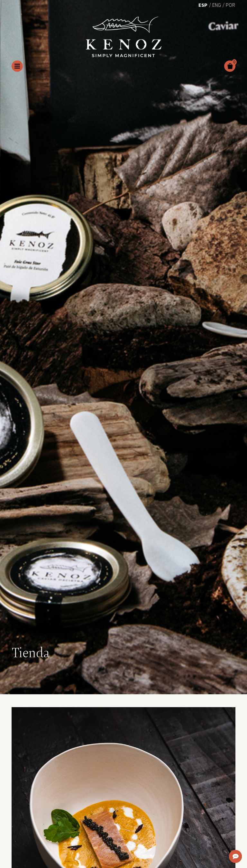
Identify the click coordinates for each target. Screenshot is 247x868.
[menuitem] (203, 5)
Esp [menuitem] (203, 5)
